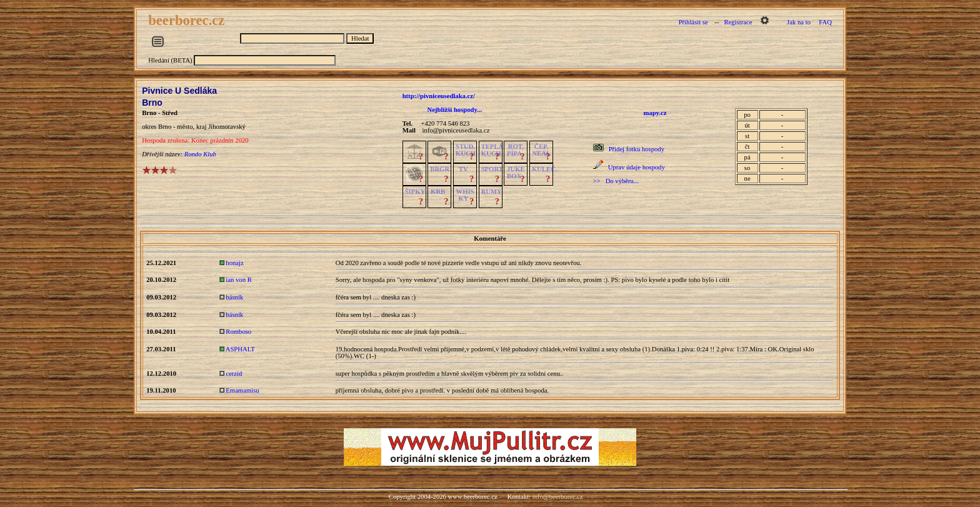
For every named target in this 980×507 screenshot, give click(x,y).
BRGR (440, 169)
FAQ (825, 22)
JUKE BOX (516, 173)
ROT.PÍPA (515, 150)
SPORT (492, 169)
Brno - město (176, 127)
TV (463, 169)
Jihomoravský (227, 127)
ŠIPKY (415, 192)
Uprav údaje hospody (637, 167)
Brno (152, 103)
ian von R (238, 280)
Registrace (738, 22)
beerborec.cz (188, 20)
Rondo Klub (200, 154)
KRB (438, 192)
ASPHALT (240, 349)
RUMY (492, 192)
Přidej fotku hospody (637, 149)
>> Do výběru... (616, 181)
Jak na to (799, 22)
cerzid (234, 374)
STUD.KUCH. (467, 150)
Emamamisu (242, 390)
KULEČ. (545, 169)
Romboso (238, 332)
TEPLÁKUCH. (492, 150)
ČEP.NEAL (541, 150)
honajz (234, 263)
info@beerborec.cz (558, 497)
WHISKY (465, 195)
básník (234, 297)
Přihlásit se (693, 22)
